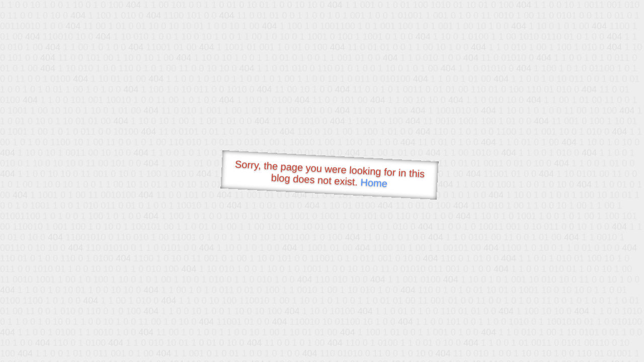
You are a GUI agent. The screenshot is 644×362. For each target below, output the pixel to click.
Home (374, 183)
